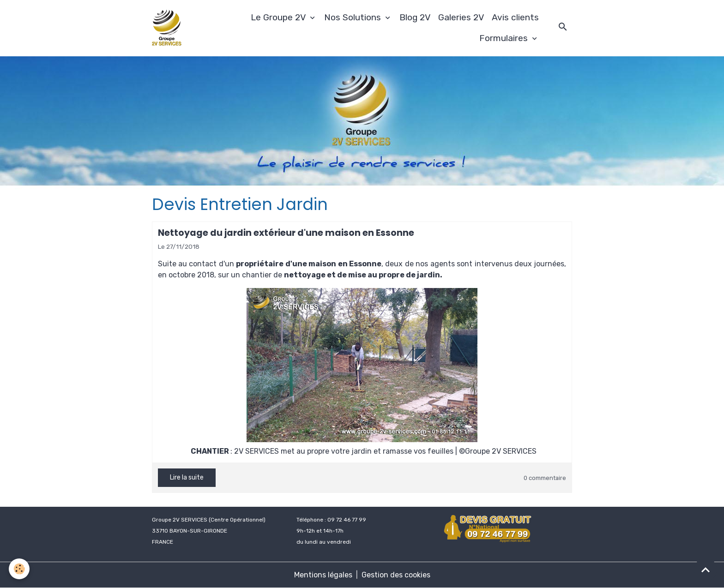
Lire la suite (187, 477)
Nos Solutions (354, 17)
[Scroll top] (706, 570)
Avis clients (515, 17)
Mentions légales (323, 575)
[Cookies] (20, 569)
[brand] (168, 28)
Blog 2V (415, 17)
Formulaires (505, 38)
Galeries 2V (461, 17)
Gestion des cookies (396, 575)
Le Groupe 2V (279, 17)
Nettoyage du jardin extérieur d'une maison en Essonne (286, 233)
